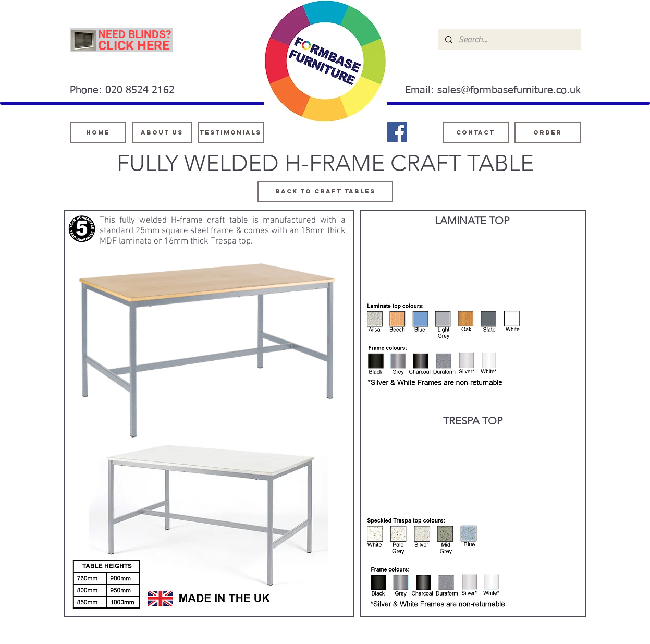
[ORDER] (548, 132)
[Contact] (476, 132)
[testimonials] (231, 132)
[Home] (98, 132)
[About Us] (162, 132)
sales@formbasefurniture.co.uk (509, 90)
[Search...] (509, 40)
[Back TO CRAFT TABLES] (325, 191)
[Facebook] (397, 132)
